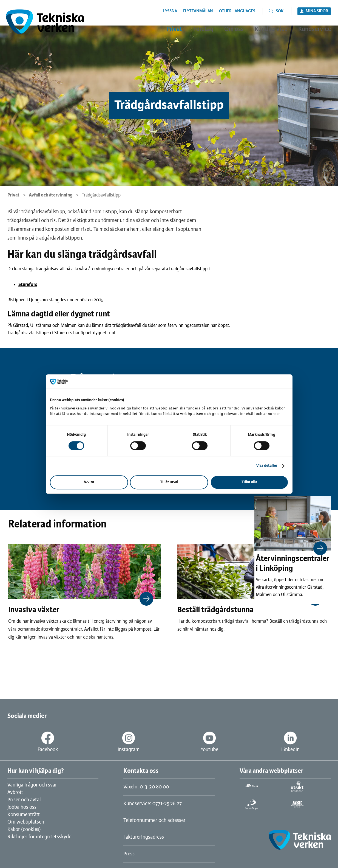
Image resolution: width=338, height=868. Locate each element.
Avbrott (15, 793)
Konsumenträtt (24, 815)
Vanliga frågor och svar (32, 785)
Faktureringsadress (144, 837)
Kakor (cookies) (24, 830)
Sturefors (28, 285)
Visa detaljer (267, 466)
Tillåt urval (169, 482)
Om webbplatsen (26, 822)
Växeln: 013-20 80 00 (146, 787)
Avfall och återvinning (51, 195)
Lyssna (170, 11)
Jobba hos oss (22, 807)
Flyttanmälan (198, 11)
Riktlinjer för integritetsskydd (39, 837)
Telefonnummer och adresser (154, 821)
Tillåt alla (249, 482)
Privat (13, 195)
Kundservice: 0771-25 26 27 (153, 804)
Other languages (237, 11)
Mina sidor (317, 11)
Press (129, 854)
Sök (280, 11)
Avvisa (89, 482)
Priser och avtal (24, 800)
